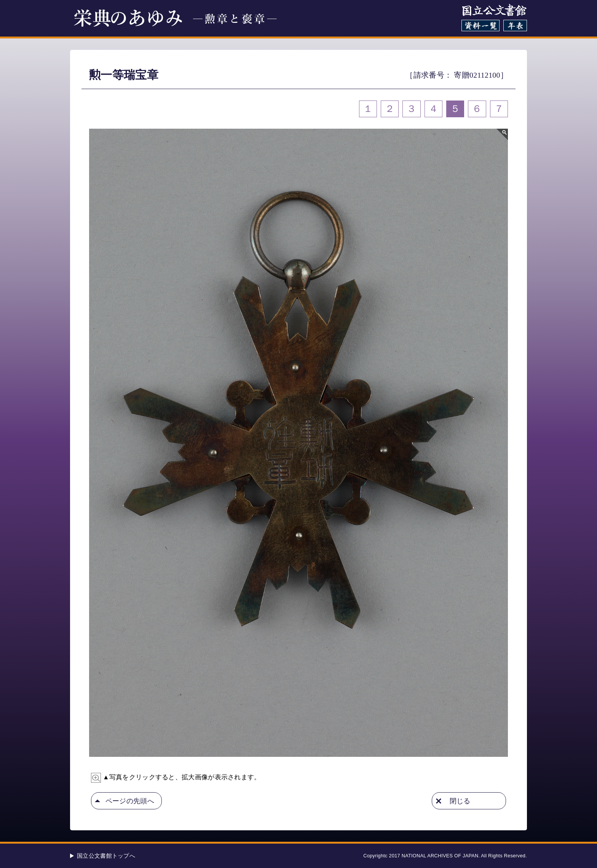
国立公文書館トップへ (106, 856)
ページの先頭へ (130, 801)
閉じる (460, 801)
